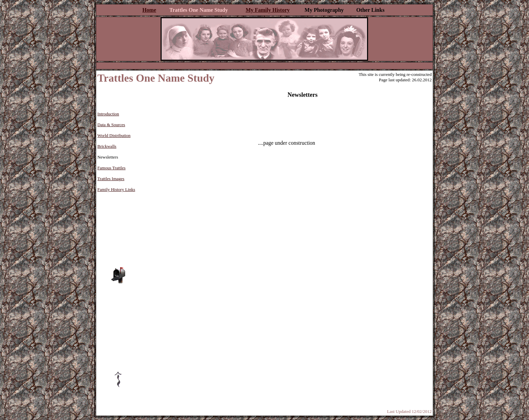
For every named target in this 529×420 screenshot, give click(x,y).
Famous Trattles (112, 168)
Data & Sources (111, 125)
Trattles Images (111, 179)
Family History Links (116, 189)
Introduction (108, 114)
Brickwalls (107, 146)
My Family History (268, 10)
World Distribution (114, 135)
